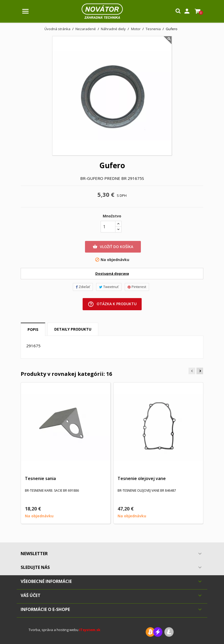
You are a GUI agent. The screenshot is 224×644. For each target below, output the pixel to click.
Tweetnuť (109, 287)
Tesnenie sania (40, 478)
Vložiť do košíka (113, 247)
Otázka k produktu (112, 304)
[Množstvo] (108, 227)
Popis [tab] (33, 329)
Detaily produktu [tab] (73, 329)
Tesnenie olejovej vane (142, 478)
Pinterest (137, 287)
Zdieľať (83, 287)
